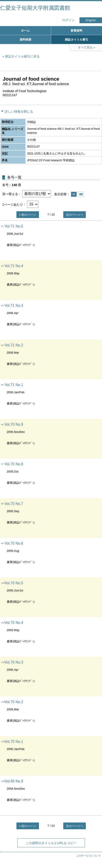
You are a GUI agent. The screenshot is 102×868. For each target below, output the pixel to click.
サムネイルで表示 (81, 194)
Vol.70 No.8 (14, 464)
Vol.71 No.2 (14, 345)
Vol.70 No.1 (14, 742)
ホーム (25, 31)
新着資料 (77, 31)
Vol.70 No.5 (14, 583)
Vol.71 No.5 (14, 226)
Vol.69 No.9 (14, 781)
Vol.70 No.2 (14, 702)
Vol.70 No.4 (14, 623)
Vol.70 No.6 (14, 543)
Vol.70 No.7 (14, 504)
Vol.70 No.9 (14, 424)
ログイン (68, 20)
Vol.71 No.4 (14, 266)
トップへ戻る (94, 856)
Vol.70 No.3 (14, 662)
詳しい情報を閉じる (19, 111)
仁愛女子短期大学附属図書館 (35, 8)
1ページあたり (13, 204)
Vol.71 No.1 (14, 385)
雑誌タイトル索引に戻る (22, 56)
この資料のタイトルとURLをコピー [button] (51, 843)
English (91, 20)
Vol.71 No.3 (14, 306)
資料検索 (25, 40)
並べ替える (10, 194)
